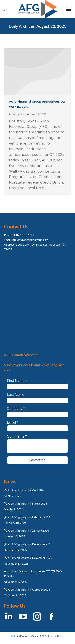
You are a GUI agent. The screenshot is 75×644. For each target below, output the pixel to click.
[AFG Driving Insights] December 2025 (28, 544)
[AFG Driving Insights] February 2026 (27, 517)
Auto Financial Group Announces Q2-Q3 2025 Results (33, 574)
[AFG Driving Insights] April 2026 (24, 490)
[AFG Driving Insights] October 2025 (27, 590)
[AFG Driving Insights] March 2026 (25, 503)
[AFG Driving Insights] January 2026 (26, 531)
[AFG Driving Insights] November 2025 (28, 558)
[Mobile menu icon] (69, 9)
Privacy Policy (56, 636)
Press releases (17, 114)
